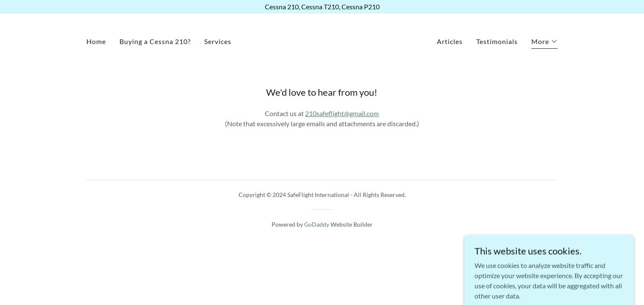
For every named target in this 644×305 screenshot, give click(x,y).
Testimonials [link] (497, 41)
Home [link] (96, 41)
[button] (544, 43)
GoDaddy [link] (317, 224)
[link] (322, 40)
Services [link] (218, 41)
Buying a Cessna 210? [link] (155, 41)
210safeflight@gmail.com (342, 113)
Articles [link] (450, 41)
